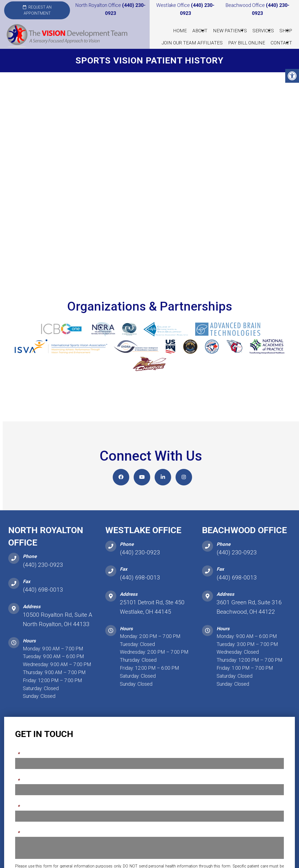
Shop (286, 31)
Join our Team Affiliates (192, 43)
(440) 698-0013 (43, 594)
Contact (281, 43)
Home (180, 31)
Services (263, 31)
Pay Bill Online (247, 43)
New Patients (230, 31)
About (200, 31)
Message (25, 833)
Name (22, 755)
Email (21, 807)
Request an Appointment (37, 10)
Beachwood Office (246, 5)
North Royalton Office (99, 5)
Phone (22, 781)
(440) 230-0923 (43, 568)
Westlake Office (174, 5)
